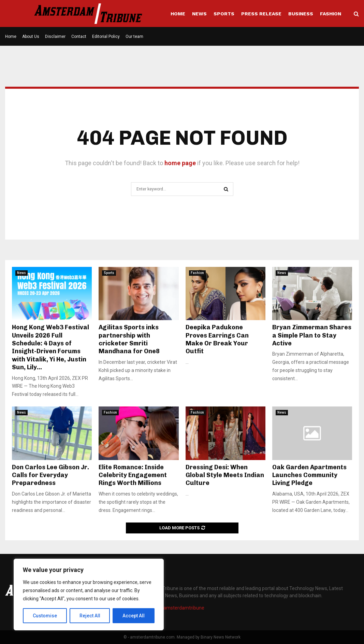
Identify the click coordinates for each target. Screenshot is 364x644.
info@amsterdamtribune (177, 608)
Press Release (261, 14)
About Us (31, 37)
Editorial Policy (106, 37)
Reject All (90, 616)
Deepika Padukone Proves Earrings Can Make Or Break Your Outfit (217, 339)
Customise (45, 616)
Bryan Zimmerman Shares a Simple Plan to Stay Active (312, 335)
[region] (89, 595)
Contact (79, 37)
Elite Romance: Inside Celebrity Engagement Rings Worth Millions (133, 475)
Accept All (134, 616)
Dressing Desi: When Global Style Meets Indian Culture (225, 475)
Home (178, 14)
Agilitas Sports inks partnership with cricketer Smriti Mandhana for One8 (129, 339)
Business (301, 14)
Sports (224, 14)
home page (180, 163)
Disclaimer (55, 37)
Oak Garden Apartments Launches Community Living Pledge (309, 475)
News (199, 14)
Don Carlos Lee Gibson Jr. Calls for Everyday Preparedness (50, 475)
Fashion (331, 14)
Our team (134, 37)
